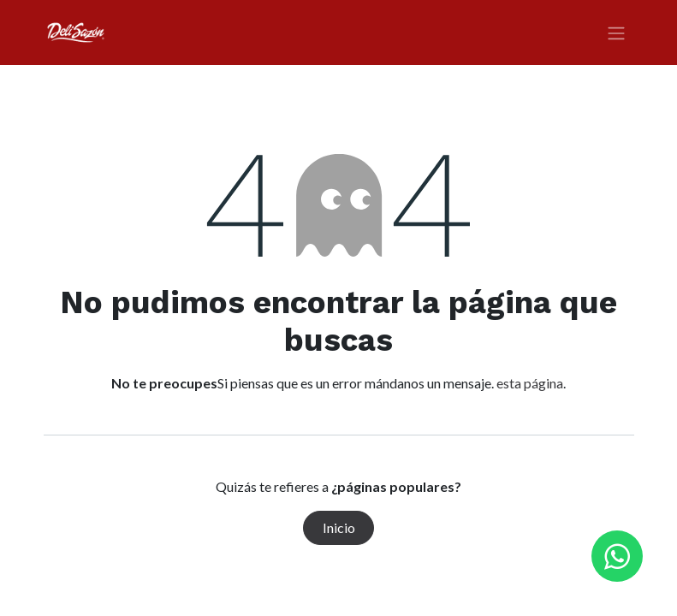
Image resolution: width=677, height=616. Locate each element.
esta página (530, 383)
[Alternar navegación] (616, 33)
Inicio (339, 527)
